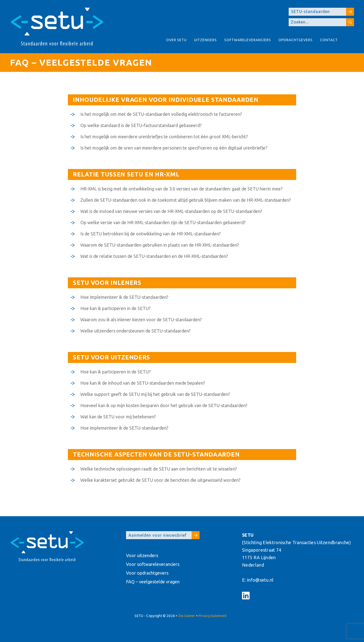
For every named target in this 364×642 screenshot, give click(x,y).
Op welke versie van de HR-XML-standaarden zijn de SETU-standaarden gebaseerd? (163, 222)
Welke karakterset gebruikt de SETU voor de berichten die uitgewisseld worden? (160, 480)
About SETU (348, 42)
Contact (329, 40)
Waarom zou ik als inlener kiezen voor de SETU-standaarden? (141, 320)
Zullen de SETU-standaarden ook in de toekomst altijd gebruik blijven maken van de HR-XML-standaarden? (186, 200)
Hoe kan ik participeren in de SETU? (116, 308)
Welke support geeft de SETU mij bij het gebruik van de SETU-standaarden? (155, 394)
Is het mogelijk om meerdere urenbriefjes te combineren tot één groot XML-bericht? (164, 137)
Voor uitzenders (142, 555)
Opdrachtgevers (296, 40)
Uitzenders (205, 40)
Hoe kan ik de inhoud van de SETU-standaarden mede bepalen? (143, 383)
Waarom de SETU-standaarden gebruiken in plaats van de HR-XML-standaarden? (160, 245)
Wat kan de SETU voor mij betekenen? (118, 417)
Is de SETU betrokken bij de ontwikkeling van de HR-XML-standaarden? (151, 234)
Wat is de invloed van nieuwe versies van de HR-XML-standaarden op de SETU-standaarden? (171, 211)
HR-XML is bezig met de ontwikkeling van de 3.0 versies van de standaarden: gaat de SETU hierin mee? (182, 189)
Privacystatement (213, 616)
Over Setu (176, 40)
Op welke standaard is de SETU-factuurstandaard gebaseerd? (141, 125)
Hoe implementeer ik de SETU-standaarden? (124, 297)
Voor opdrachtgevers (147, 573)
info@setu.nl (260, 580)
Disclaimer (187, 616)
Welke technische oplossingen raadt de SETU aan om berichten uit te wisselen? (159, 469)
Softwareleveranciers (248, 40)
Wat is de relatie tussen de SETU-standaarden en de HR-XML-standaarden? (154, 256)
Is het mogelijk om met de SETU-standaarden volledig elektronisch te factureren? (161, 114)
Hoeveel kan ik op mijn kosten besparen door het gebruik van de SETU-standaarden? (164, 405)
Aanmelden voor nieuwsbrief (164, 535)
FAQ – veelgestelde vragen (153, 582)
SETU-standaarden (323, 12)
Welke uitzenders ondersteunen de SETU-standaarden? (135, 331)
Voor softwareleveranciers (153, 564)
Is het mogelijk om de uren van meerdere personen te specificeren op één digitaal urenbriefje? (174, 148)
